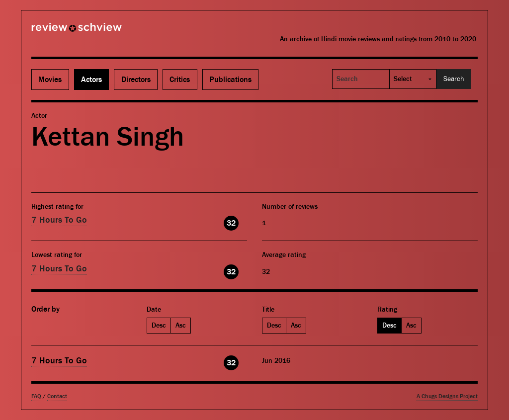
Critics (180, 80)
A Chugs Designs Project (447, 396)
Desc (159, 326)
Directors (136, 80)
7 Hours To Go (59, 220)
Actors (91, 80)
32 (231, 223)
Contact (57, 396)
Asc (181, 326)
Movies (50, 80)
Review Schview (60, 31)
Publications (230, 80)
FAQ (36, 396)
